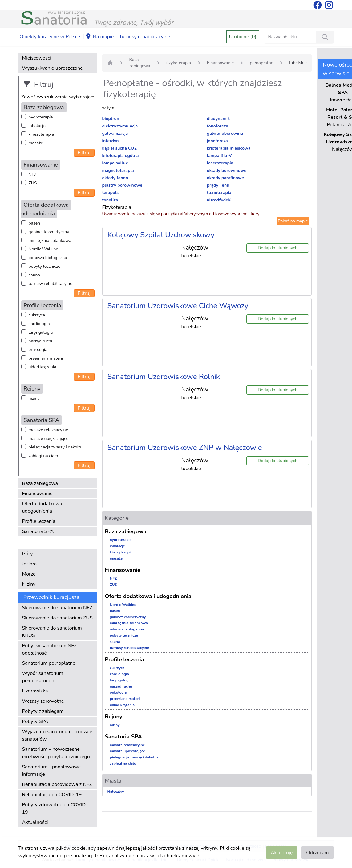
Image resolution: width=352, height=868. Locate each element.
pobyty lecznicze (45, 266)
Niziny (29, 584)
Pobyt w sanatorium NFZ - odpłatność (51, 649)
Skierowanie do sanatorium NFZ (57, 608)
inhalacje (37, 126)
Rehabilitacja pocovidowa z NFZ (57, 784)
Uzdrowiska (35, 691)
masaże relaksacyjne (48, 430)
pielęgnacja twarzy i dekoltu (56, 447)
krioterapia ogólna (121, 156)
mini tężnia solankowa (50, 240)
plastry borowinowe (122, 185)
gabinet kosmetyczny (49, 232)
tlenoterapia (219, 193)
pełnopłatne (261, 63)
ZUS (33, 183)
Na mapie (99, 37)
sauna (34, 275)
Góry (28, 554)
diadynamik (218, 119)
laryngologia (41, 332)
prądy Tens (218, 185)
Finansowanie (37, 494)
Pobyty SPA (35, 721)
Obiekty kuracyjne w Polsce (50, 37)
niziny (34, 398)
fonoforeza (218, 126)
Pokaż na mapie (293, 221)
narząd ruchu (41, 341)
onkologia (38, 350)
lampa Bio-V (219, 156)
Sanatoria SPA (38, 531)
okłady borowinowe (227, 170)
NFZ (33, 174)
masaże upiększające (49, 438)
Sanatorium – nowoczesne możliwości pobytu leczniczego (56, 753)
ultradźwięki (219, 200)
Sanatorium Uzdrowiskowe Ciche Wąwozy (178, 306)
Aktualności (35, 822)
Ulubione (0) (243, 37)
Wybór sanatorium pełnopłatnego (43, 677)
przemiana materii (46, 358)
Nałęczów (116, 792)
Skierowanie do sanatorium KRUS (52, 632)
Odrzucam (317, 853)
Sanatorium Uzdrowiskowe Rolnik (164, 377)
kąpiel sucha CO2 (120, 148)
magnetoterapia (118, 170)
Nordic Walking (44, 249)
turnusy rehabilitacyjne (51, 284)
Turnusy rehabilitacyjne (145, 37)
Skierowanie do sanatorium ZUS (57, 618)
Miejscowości (37, 58)
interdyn (111, 141)
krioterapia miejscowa (229, 148)
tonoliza (110, 200)
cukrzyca (37, 315)
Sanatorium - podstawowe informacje (52, 771)
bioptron (111, 119)
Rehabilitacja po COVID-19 (52, 795)
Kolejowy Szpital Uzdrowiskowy (161, 235)
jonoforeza (217, 141)
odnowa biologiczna (48, 258)
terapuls (111, 193)
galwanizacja (115, 133)
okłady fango (115, 178)
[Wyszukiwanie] (325, 37)
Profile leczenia (39, 521)
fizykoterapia (179, 63)
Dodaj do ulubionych (278, 248)
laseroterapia (220, 163)
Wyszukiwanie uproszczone (53, 68)
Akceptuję (282, 853)
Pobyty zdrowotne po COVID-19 (55, 808)
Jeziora (30, 564)
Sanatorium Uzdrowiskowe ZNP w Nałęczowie (185, 448)
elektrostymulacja (120, 126)
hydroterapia (41, 117)
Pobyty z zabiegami (43, 711)
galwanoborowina (225, 133)
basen (34, 223)
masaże (36, 143)
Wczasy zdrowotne (43, 701)
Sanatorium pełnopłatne (49, 663)
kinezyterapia (41, 134)
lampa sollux (115, 163)
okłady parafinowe (225, 178)
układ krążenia (42, 367)
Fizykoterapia (117, 207)
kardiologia (39, 324)
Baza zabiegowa (40, 483)
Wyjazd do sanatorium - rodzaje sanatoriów (57, 735)
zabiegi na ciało (43, 456)
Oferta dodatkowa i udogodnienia (43, 507)
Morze (29, 574)
